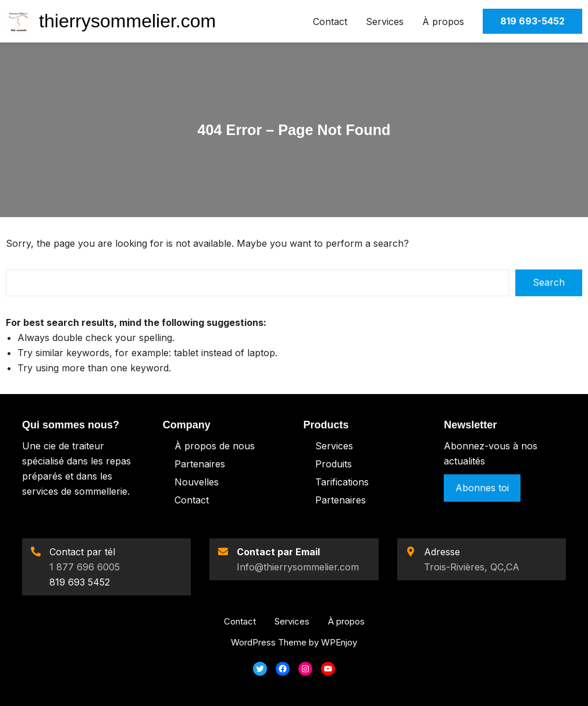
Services (385, 22)
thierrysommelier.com (127, 21)
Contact (330, 22)
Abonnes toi (482, 488)
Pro (323, 464)
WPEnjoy (339, 642)
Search (549, 282)
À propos (443, 22)
